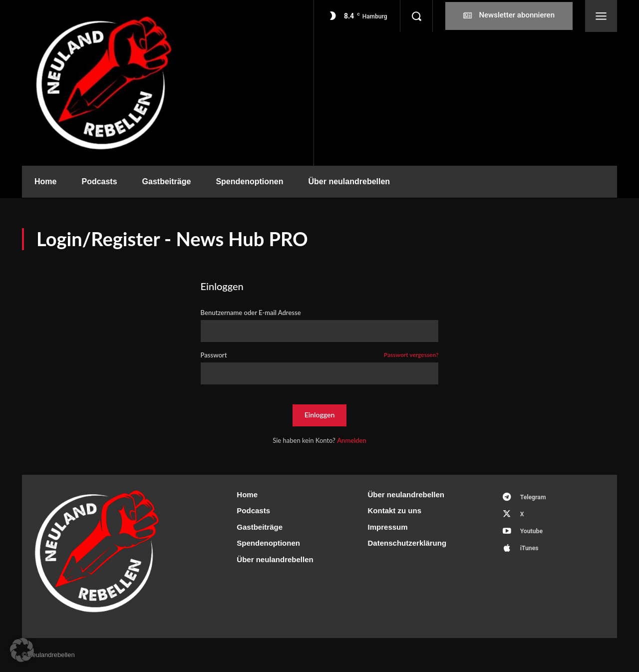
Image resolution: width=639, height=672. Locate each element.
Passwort (320, 355)
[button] (416, 16)
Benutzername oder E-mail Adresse (251, 313)
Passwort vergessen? (411, 355)
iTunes (531, 553)
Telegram (535, 498)
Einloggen (320, 415)
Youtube (534, 535)
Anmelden (352, 440)
